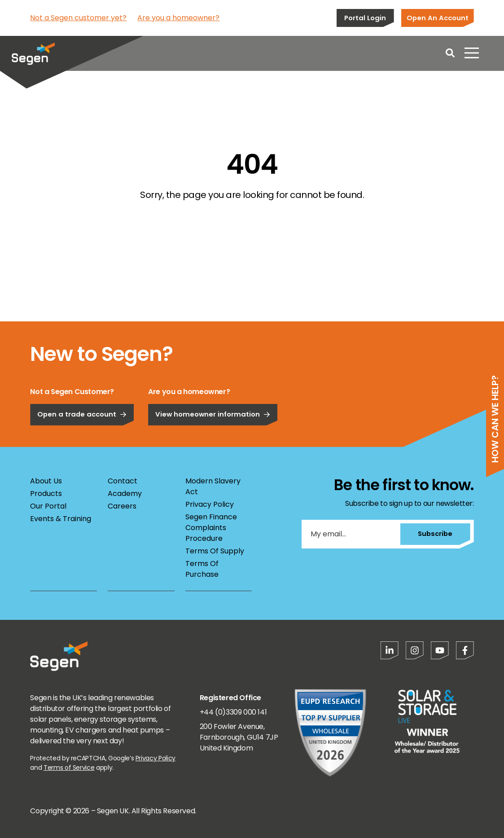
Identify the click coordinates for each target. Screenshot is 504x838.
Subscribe (434, 533)
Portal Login (365, 18)
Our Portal (48, 506)
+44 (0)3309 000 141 (233, 712)
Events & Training (61, 519)
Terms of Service (69, 768)
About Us (46, 481)
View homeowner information (213, 444)
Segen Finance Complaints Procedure (211, 528)
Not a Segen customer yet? (78, 18)
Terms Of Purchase (202, 569)
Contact (123, 481)
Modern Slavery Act (213, 486)
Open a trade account (82, 444)
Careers (122, 506)
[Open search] (450, 54)
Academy (125, 494)
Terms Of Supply (215, 551)
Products (46, 494)
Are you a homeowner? (178, 18)
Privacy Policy (210, 504)
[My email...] (350, 534)
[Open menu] (472, 54)
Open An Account (438, 18)
